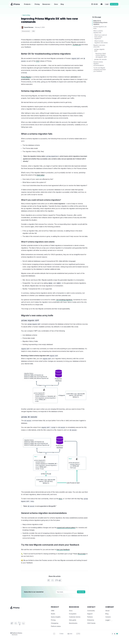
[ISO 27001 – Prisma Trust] (70, 634)
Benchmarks (73, 623)
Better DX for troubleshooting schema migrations (46, 54)
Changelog (55, 623)
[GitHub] (24, 623)
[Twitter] (16, 623)
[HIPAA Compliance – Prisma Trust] (61, 634)
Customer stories (75, 617)
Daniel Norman (29, 27)
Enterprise (91, 620)
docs (60, 499)
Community (91, 611)
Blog (62, 4)
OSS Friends (91, 623)
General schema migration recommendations (44, 513)
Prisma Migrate (26, 77)
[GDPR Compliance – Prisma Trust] (54, 634)
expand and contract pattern (66, 528)
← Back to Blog (26, 15)
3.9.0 (38, 61)
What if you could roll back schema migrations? (41, 200)
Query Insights (56, 617)
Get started (114, 4)
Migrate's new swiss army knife (37, 315)
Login (107, 4)
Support (90, 614)
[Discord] (102, 4)
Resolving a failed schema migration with (40, 356)
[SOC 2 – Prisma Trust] (78, 634)
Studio (53, 614)
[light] (113, 634)
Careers (108, 617)
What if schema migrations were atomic (38, 242)
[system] (117, 634)
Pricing (37, 4)
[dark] (115, 634)
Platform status (56, 626)
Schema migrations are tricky (36, 91)
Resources (47, 4)
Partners (90, 617)
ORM (53, 611)
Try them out (77, 45)
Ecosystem (73, 614)
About (107, 611)
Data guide (73, 620)
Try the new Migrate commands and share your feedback (50, 545)
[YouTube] (20, 623)
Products (28, 4)
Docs (56, 4)
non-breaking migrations (64, 300)
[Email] (66, 592)
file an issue (82, 554)
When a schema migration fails (37, 134)
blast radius (41, 175)
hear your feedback (63, 550)
